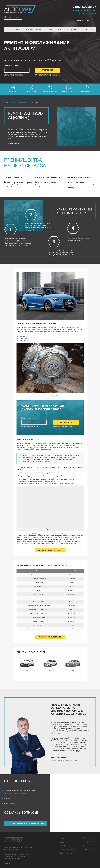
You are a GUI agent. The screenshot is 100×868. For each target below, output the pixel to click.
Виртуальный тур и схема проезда (85, 14)
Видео (59, 30)
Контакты (88, 30)
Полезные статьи (66, 853)
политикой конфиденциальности (15, 857)
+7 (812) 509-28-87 (84, 7)
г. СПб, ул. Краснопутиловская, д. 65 (84, 11)
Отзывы (49, 30)
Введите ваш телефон (12, 66)
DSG (33, 449)
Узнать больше (14, 143)
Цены (39, 30)
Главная (62, 838)
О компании (14, 30)
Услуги (29, 30)
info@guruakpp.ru (9, 804)
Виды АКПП (73, 30)
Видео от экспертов (67, 850)
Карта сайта (8, 863)
